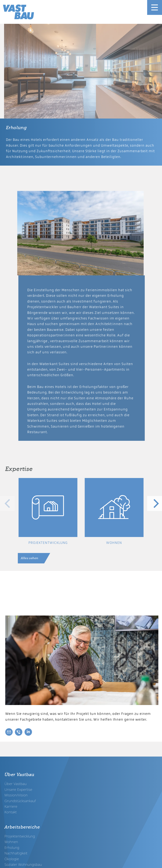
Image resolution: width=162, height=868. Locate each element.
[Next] (155, 503)
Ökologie (12, 859)
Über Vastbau (15, 784)
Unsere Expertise (18, 789)
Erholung (12, 847)
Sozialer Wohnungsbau (23, 864)
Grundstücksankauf (20, 801)
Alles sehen (30, 558)
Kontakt (11, 812)
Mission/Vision (16, 795)
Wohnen (11, 842)
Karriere (11, 806)
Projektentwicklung (20, 836)
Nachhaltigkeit (16, 853)
